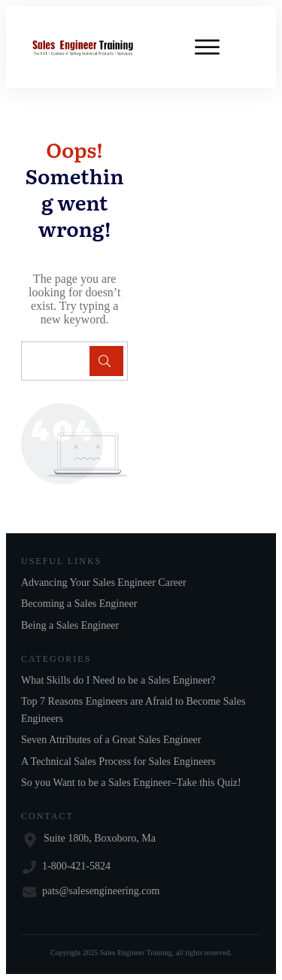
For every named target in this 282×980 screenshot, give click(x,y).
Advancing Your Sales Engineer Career (104, 583)
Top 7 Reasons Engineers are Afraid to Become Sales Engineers (133, 710)
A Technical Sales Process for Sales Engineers (118, 762)
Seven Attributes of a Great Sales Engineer (111, 740)
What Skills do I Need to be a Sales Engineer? (118, 680)
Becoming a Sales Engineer (79, 604)
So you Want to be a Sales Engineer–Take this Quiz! (131, 783)
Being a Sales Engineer (70, 625)
